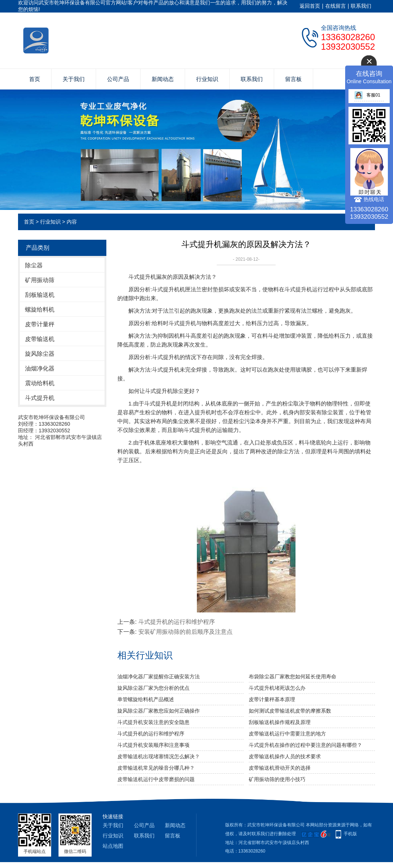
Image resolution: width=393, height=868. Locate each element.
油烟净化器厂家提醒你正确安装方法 (159, 677)
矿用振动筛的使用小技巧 (277, 779)
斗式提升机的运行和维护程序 (177, 622)
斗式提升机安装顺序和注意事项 (153, 745)
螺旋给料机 (40, 310)
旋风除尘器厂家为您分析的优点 (153, 688)
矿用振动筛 (40, 280)
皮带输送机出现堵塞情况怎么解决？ (159, 756)
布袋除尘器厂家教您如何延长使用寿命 (293, 677)
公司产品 (118, 79)
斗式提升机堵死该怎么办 (277, 688)
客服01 (367, 95)
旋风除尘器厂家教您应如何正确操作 (159, 711)
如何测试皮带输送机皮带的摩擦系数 (290, 711)
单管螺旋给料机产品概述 (146, 699)
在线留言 (336, 6)
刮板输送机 (40, 295)
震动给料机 (40, 383)
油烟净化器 (40, 368)
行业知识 (207, 79)
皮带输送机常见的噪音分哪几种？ (156, 768)
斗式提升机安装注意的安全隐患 (153, 722)
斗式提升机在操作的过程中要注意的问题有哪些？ (305, 745)
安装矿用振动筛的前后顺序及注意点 (185, 632)
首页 (35, 79)
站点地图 (113, 846)
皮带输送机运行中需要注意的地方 (287, 734)
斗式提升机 (40, 398)
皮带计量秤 (40, 324)
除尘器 (34, 265)
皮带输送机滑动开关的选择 (280, 768)
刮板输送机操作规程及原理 (280, 722)
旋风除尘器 (40, 354)
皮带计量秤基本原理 (272, 699)
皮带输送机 (40, 339)
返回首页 (310, 6)
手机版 (350, 834)
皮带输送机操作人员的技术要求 (285, 756)
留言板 (293, 79)
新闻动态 (163, 79)
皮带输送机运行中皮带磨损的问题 (156, 779)
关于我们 (74, 79)
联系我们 (361, 6)
